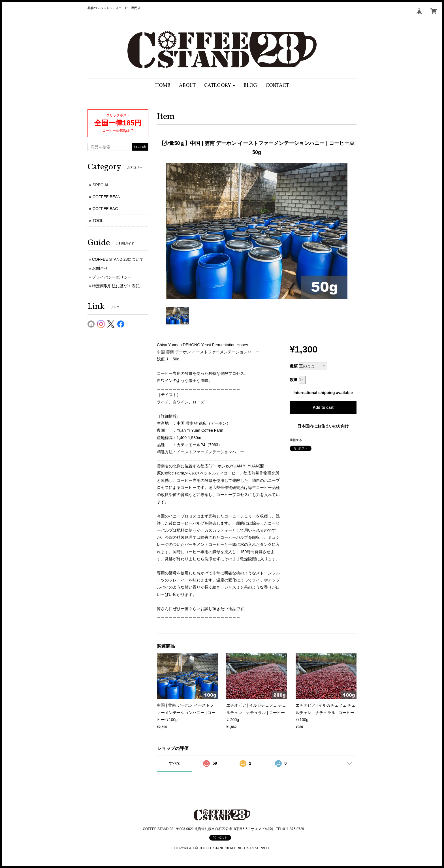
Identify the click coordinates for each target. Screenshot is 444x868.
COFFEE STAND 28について (118, 259)
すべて (175, 763)
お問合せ (100, 268)
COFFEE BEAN (107, 197)
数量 (294, 380)
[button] (220, 86)
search (140, 147)
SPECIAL (101, 185)
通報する (296, 440)
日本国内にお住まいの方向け (323, 426)
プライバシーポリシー (112, 277)
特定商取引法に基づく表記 (116, 286)
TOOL (98, 221)
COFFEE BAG (105, 209)
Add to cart (323, 407)
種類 (294, 366)
